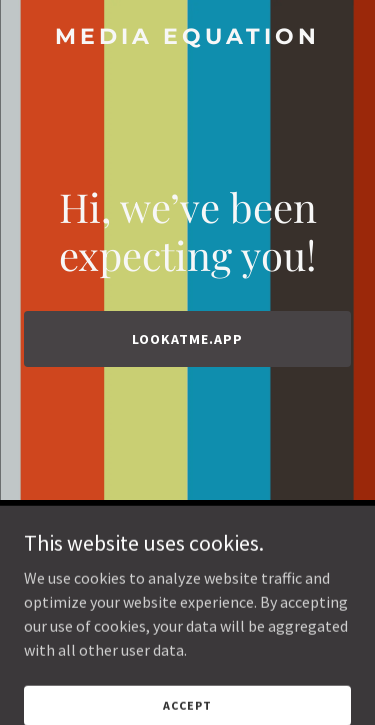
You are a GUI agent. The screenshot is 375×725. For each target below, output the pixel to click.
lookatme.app (187, 339)
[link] (187, 38)
